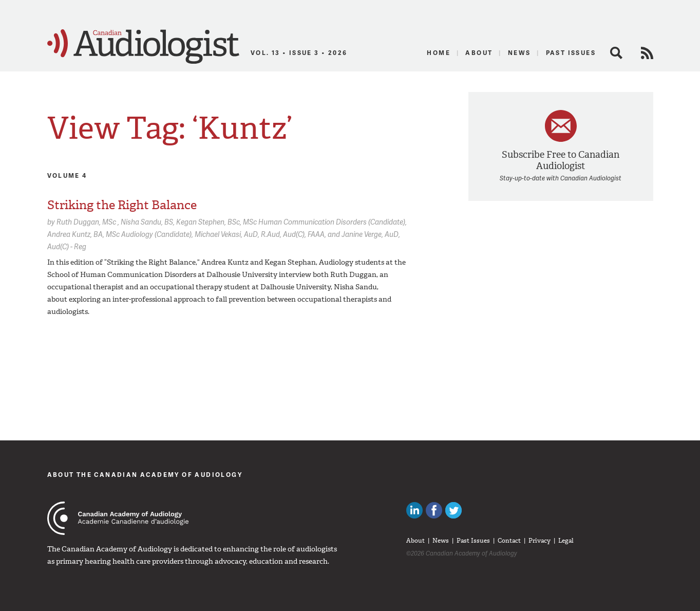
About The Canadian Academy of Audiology (145, 475)
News (519, 53)
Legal (566, 541)
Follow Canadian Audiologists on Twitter (453, 510)
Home (439, 53)
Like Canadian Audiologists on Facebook (434, 510)
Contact (509, 541)
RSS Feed (647, 53)
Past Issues (571, 53)
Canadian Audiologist (143, 47)
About (479, 53)
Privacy (540, 541)
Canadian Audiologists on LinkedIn (414, 510)
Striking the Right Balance (122, 205)
